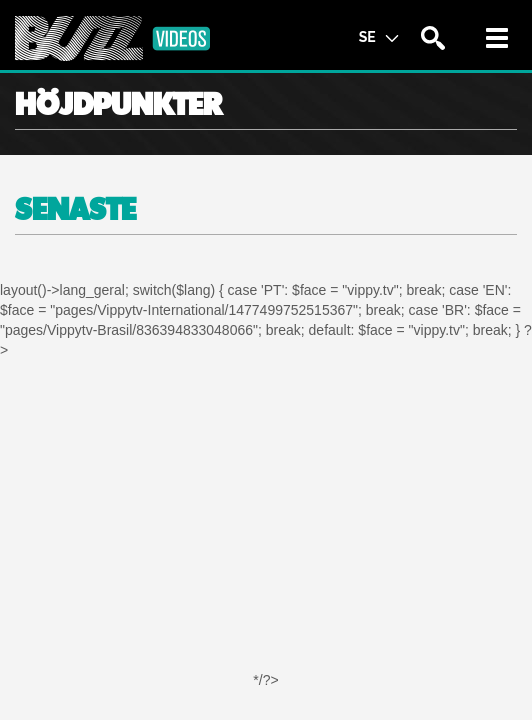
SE (378, 36)
